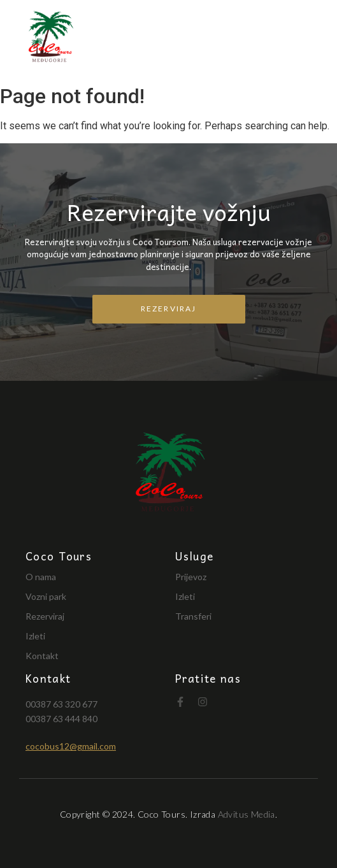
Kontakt (42, 656)
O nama (41, 577)
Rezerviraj (45, 616)
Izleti (35, 636)
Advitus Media (247, 814)
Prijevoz (191, 577)
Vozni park (46, 596)
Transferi (193, 616)
